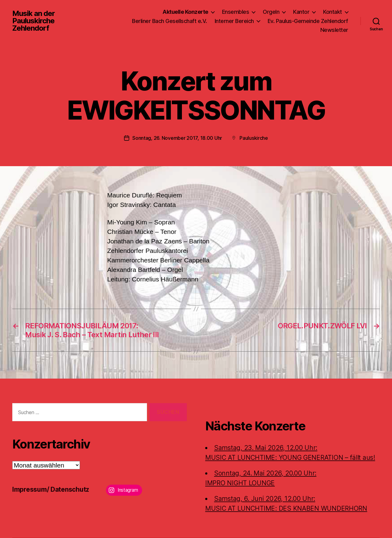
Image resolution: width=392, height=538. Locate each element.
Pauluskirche (254, 138)
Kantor (301, 12)
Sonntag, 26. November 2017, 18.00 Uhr (177, 138)
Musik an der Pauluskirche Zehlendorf (34, 21)
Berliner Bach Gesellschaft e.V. (170, 21)
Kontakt (333, 12)
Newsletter (334, 30)
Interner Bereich (234, 21)
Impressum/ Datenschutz (51, 489)
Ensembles (236, 12)
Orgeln (271, 12)
